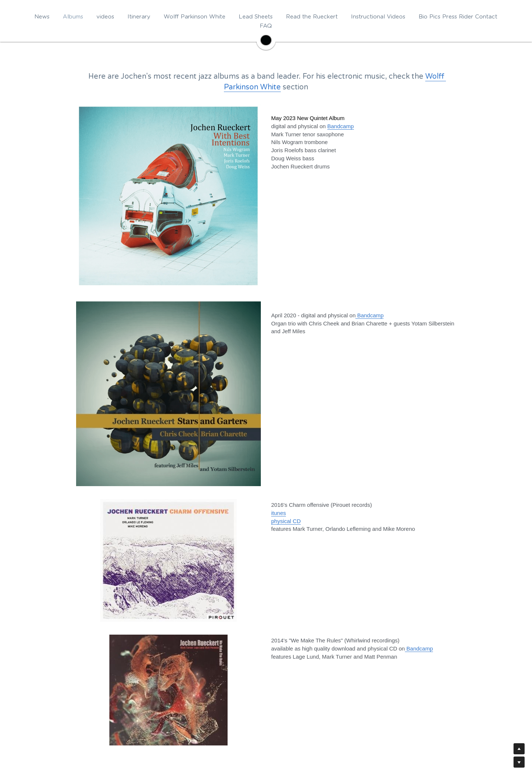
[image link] (266, 39)
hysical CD (287, 521)
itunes (279, 513)
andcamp (342, 126)
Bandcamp (369, 315)
